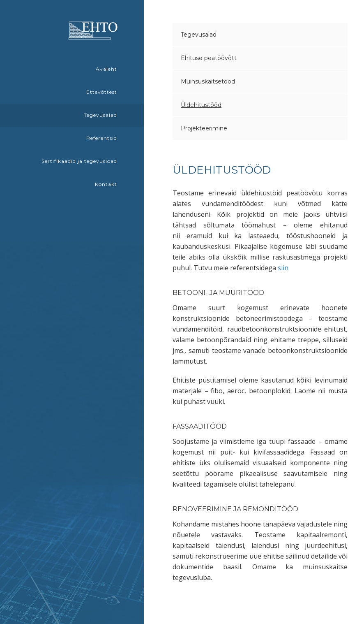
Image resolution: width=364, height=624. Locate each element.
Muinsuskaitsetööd (208, 81)
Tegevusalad (100, 115)
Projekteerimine (204, 128)
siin (283, 268)
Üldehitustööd (201, 105)
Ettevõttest (102, 92)
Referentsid (102, 138)
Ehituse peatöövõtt (209, 58)
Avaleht (106, 69)
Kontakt (106, 184)
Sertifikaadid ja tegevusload (79, 161)
